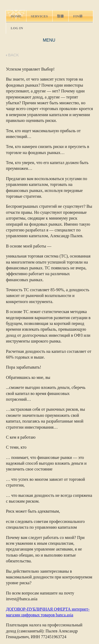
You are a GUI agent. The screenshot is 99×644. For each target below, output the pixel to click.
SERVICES (39, 16)
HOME (16, 16)
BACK (12, 55)
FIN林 (78, 16)
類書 (60, 16)
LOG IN (17, 28)
